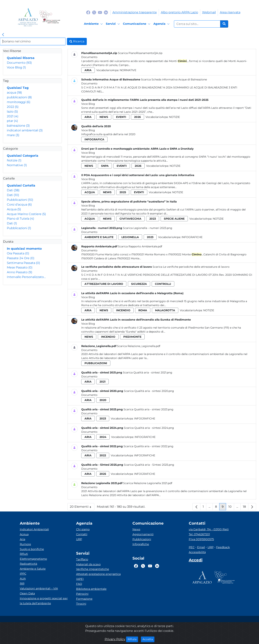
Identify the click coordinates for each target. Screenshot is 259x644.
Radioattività (28, 564)
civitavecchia (130, 219)
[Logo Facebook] (88, 12)
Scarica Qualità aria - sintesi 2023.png (148, 409)
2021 (13, 116)
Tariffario (82, 559)
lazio (12, 112)
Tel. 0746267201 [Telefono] (199, 534)
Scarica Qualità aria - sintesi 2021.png (148, 372)
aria (88, 70)
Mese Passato (20, 267)
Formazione (84, 599)
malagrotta (165, 310)
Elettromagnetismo (33, 559)
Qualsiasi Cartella (21, 185)
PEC (192, 547)
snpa (105, 166)
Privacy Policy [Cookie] (115, 639)
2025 (123, 192)
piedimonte (132, 337)
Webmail (209, 12)
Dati (13, 190)
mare (13, 135)
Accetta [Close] (149, 639)
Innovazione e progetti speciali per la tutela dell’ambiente (44, 601)
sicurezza (139, 284)
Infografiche (192, 237)
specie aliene (174, 219)
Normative (17, 165)
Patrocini (82, 594)
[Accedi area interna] (196, 561)
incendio (123, 310)
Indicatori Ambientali (34, 529)
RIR (22, 584)
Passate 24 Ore (21, 258)
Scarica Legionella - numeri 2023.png (148, 228)
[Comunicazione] (137, 24)
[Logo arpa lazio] (28, 17)
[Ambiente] (94, 24)
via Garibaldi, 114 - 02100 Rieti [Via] (209, 529)
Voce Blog (16, 67)
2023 (153, 219)
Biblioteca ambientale (91, 589)
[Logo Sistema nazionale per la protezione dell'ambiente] (50, 17)
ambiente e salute (99, 237)
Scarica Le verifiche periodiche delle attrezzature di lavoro (191, 267)
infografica (94, 139)
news (104, 117)
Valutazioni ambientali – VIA (39, 588)
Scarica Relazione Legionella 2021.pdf (148, 483)
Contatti (82, 534)
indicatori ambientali (25, 130)
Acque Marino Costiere (26, 214)
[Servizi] (113, 24)
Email (201, 547)
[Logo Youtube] (100, 12)
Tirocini (81, 604)
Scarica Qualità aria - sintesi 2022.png (148, 446)
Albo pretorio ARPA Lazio (179, 12)
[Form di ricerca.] (197, 24)
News (136, 529)
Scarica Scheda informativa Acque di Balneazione (174, 79)
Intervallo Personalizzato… (26, 277)
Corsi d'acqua (19, 204)
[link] (3, 35)
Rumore (25, 544)
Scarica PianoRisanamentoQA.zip (140, 53)
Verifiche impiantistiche (93, 569)
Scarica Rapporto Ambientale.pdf (140, 246)
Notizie (14, 160)
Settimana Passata (23, 263)
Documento (19, 63)
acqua (14, 93)
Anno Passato (20, 272)
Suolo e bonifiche (32, 549)
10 (231, 508)
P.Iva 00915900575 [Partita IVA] (201, 539)
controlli (163, 284)
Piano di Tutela (20, 219)
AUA (23, 579)
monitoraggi (19, 102)
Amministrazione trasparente (135, 12)
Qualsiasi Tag (18, 88)
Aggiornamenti (143, 534)
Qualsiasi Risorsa (21, 58)
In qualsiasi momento (24, 249)
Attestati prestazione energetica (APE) (98, 577)
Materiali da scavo (88, 564)
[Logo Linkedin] (106, 12)
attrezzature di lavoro (104, 284)
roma (143, 310)
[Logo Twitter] (94, 12)
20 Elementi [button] (82, 508)
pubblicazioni (19, 97)
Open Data (27, 593)
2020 (103, 400)
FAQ (79, 584)
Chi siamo (83, 529)
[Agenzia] (162, 24)
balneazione (18, 126)
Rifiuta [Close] (133, 639)
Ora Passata (18, 253)
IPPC (23, 574)
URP (79, 539)
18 (246, 508)
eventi (121, 117)
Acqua (14, 209)
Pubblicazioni (20, 200)
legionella (130, 237)
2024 (103, 437)
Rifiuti (24, 554)
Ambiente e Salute (33, 569)
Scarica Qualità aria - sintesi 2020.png (149, 391)
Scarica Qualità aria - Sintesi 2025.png (149, 465)
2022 (13, 107)
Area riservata (230, 12)
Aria (22, 539)
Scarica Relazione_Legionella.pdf (139, 346)
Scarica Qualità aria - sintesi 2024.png (149, 428)
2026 (137, 117)
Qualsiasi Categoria (23, 156)
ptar (12, 121)
